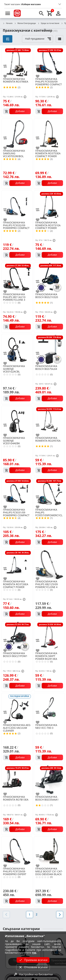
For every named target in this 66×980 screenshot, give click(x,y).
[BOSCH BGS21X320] (49, 277)
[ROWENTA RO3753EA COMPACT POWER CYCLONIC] (49, 134)
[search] (41, 13)
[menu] (8, 13)
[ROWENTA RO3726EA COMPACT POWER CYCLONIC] (17, 564)
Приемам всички (33, 960)
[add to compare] (7, 66)
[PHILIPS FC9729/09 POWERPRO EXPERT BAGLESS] (17, 852)
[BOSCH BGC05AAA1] (49, 780)
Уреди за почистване (48, 23)
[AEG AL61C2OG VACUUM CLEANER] (17, 708)
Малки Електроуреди (25, 23)
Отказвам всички (33, 967)
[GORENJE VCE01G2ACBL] (17, 349)
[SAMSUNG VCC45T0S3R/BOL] (17, 134)
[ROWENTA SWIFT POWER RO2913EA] (49, 636)
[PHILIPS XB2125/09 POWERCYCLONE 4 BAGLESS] (49, 564)
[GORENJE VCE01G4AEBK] (17, 421)
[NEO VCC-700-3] (49, 708)
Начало (8, 23)
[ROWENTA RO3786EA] (17, 62)
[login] (58, 13)
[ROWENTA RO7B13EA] (17, 780)
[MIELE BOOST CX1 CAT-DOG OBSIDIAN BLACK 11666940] (49, 852)
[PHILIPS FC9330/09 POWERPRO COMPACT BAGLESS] (49, 62)
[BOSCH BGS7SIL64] (49, 349)
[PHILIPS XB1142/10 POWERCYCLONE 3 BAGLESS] (17, 277)
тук (34, 953)
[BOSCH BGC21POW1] (17, 636)
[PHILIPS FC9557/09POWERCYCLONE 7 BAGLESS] (49, 493)
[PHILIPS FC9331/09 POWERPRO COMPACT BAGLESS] (17, 493)
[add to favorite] (7, 76)
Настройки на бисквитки (33, 974)
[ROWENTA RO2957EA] (49, 421)
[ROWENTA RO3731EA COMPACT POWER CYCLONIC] (49, 206)
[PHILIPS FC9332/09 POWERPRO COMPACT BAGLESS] (17, 206)
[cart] (50, 13)
